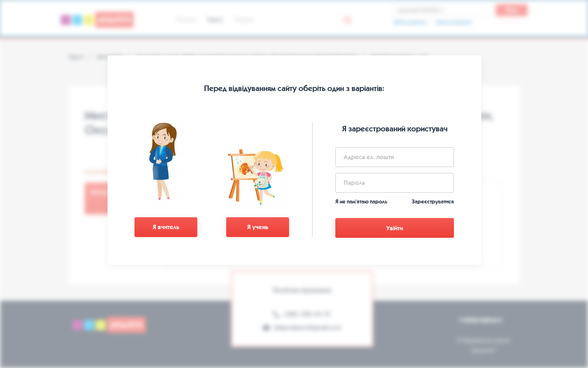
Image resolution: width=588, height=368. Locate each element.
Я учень (258, 227)
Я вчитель (166, 227)
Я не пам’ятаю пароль (361, 202)
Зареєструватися (433, 202)
